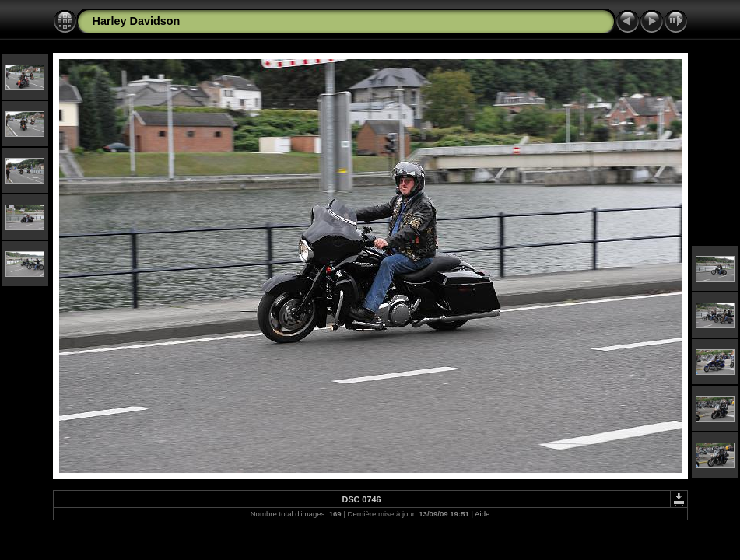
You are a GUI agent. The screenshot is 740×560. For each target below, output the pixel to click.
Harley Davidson (137, 21)
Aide (482, 514)
